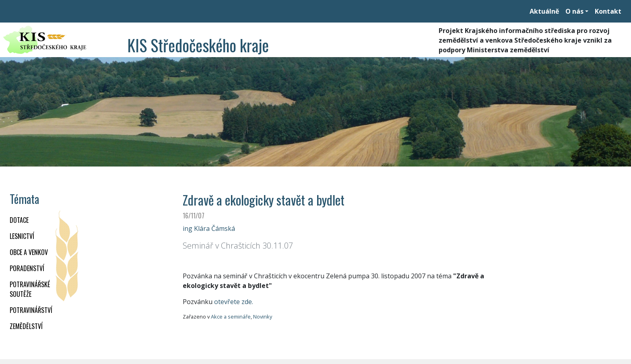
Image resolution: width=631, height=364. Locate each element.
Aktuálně (544, 11)
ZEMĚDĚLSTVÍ (26, 326)
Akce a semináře (231, 317)
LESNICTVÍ (22, 236)
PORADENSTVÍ (27, 268)
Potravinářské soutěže (30, 289)
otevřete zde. (234, 302)
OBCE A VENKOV (29, 252)
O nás (574, 11)
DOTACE (19, 220)
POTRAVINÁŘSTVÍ (31, 310)
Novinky (263, 317)
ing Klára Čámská (209, 228)
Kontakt (608, 11)
